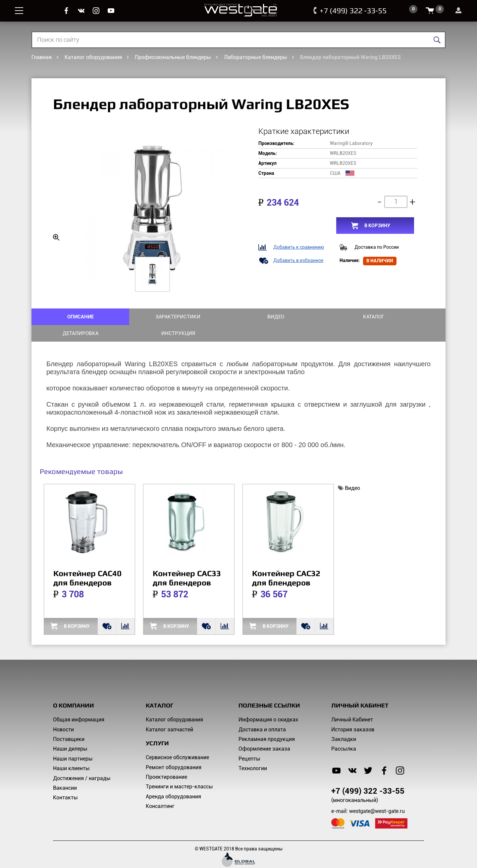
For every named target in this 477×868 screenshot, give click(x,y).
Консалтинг (160, 790)
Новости (63, 713)
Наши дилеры (70, 732)
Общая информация (79, 703)
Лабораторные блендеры (256, 57)
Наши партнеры (73, 742)
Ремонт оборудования (174, 750)
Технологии (253, 752)
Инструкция (411, 316)
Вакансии (65, 771)
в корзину (377, 226)
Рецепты (249, 742)
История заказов (353, 713)
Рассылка (344, 732)
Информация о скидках (268, 703)
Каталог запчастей (169, 713)
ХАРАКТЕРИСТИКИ (135, 316)
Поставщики (69, 722)
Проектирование (166, 760)
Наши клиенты (71, 752)
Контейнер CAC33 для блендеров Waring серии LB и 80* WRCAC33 (188, 570)
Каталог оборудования (93, 57)
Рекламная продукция (267, 722)
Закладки (344, 722)
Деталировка (342, 316)
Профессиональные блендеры (173, 57)
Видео (204, 316)
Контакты (65, 781)
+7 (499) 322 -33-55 (350, 10)
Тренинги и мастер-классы (179, 770)
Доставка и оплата (262, 713)
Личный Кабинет (352, 703)
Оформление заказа (264, 732)
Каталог (273, 316)
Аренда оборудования (173, 780)
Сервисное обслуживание (177, 741)
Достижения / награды (82, 761)
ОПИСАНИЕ (66, 316)
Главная (42, 57)
